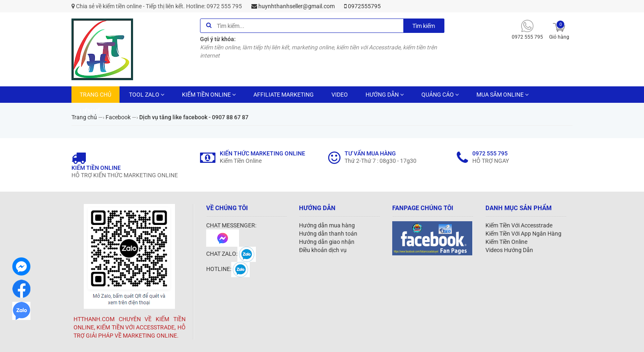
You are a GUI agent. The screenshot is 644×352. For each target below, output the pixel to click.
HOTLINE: (228, 269)
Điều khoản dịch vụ (323, 250)
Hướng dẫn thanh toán (328, 234)
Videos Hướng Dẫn (509, 250)
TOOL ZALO (147, 95)
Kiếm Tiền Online (506, 242)
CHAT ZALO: (231, 254)
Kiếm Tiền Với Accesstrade (519, 225)
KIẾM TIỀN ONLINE (209, 95)
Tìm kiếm (424, 26)
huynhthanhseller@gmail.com (293, 6)
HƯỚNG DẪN (385, 95)
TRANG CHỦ (95, 95)
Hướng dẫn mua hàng (327, 225)
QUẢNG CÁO (440, 95)
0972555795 (362, 6)
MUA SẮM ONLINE (503, 95)
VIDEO (340, 95)
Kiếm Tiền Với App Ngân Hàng (523, 234)
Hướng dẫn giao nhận (327, 242)
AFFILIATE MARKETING (284, 95)
